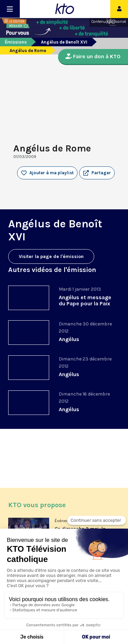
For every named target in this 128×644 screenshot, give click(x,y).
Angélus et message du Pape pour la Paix (85, 300)
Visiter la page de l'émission (51, 256)
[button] (97, 173)
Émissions (16, 42)
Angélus (69, 339)
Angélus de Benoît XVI (64, 42)
